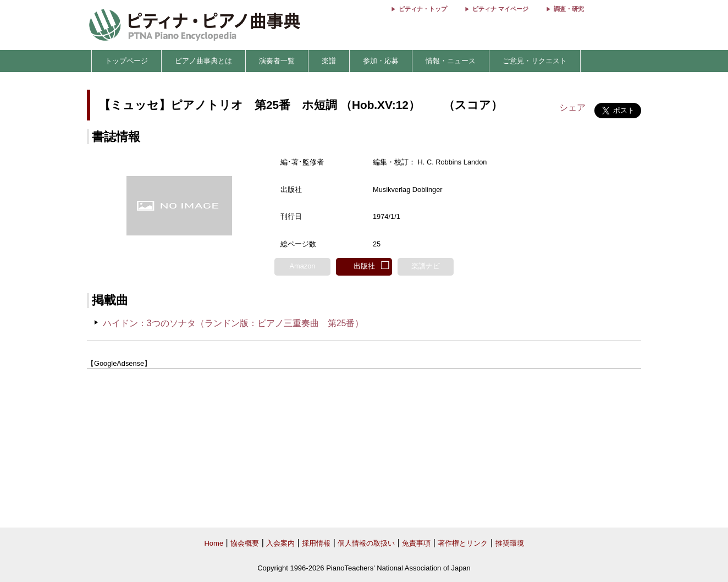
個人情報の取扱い (366, 543)
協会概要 (245, 543)
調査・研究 (569, 9)
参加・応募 (381, 61)
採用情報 (316, 543)
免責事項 (416, 543)
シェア (572, 108)
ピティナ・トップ (423, 9)
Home (214, 543)
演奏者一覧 (277, 61)
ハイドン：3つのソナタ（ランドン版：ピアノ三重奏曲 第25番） (233, 323)
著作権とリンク (463, 543)
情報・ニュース (451, 61)
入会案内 (280, 543)
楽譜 (329, 61)
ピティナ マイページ (500, 9)
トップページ (126, 61)
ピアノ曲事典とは (203, 61)
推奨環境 (510, 543)
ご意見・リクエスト (535, 61)
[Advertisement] (364, 448)
